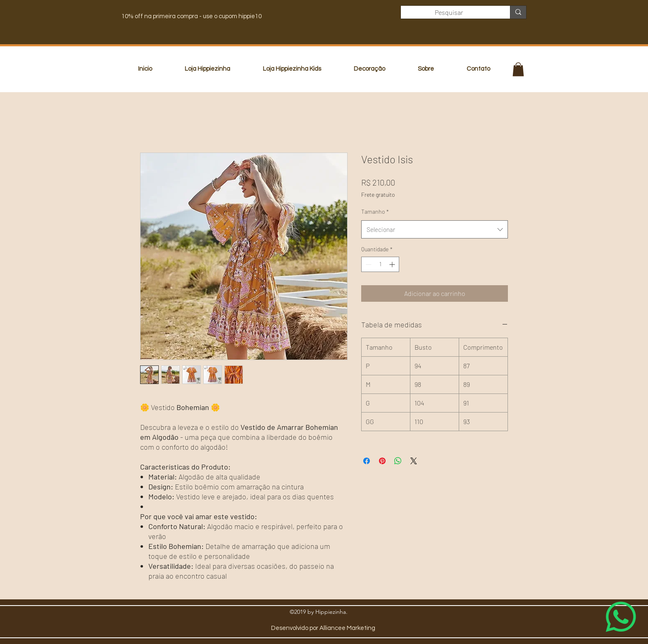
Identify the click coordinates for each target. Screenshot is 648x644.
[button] (518, 69)
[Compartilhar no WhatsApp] (398, 461)
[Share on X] (414, 461)
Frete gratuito (378, 194)
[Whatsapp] (621, 617)
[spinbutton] (380, 264)
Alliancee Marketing (347, 628)
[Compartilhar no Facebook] (367, 461)
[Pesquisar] (449, 12)
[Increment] (393, 264)
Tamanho (375, 211)
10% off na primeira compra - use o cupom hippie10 (192, 16)
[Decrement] (368, 264)
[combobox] (435, 229)
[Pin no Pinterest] (382, 461)
